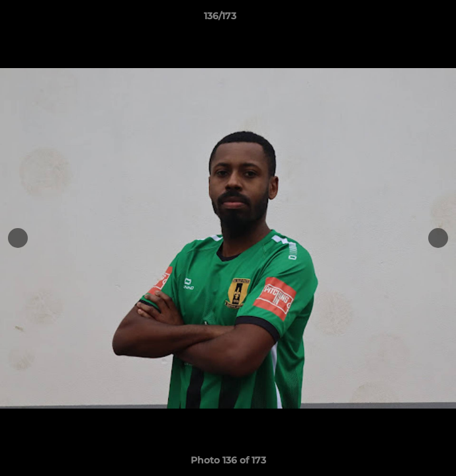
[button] (408, 19)
